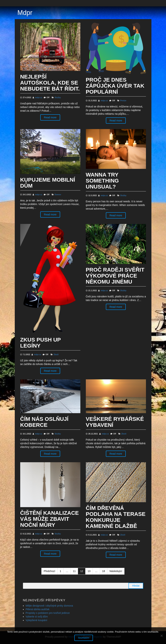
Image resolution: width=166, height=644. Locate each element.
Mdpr (25, 13)
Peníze (123, 101)
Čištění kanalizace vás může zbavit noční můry (50, 519)
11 (74, 571)
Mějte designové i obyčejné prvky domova (49, 606)
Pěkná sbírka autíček (38, 609)
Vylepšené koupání (37, 620)
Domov (58, 194)
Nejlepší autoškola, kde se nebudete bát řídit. (50, 83)
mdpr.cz (39, 97)
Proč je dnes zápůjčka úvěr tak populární (115, 86)
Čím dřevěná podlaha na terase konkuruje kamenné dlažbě (116, 517)
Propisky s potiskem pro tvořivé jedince (48, 613)
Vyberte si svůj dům (37, 617)
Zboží (56, 354)
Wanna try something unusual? (102, 181)
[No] (161, 636)
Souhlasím (84, 638)
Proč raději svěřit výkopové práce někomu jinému (115, 276)
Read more (50, 117)
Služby (58, 97)
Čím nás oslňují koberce (44, 422)
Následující (116, 571)
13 (89, 571)
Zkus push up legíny (41, 343)
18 (103, 571)
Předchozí (49, 571)
